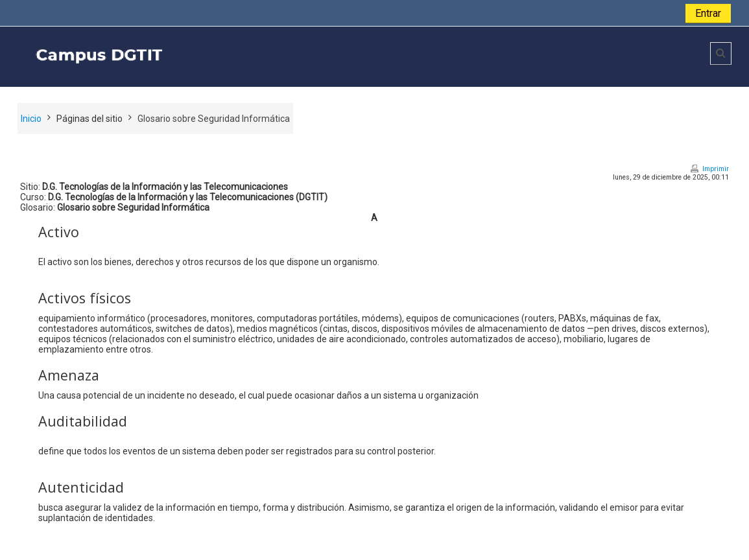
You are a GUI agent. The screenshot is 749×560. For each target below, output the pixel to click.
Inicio (31, 119)
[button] (721, 53)
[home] (207, 56)
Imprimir (716, 169)
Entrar (708, 13)
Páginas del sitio (89, 119)
